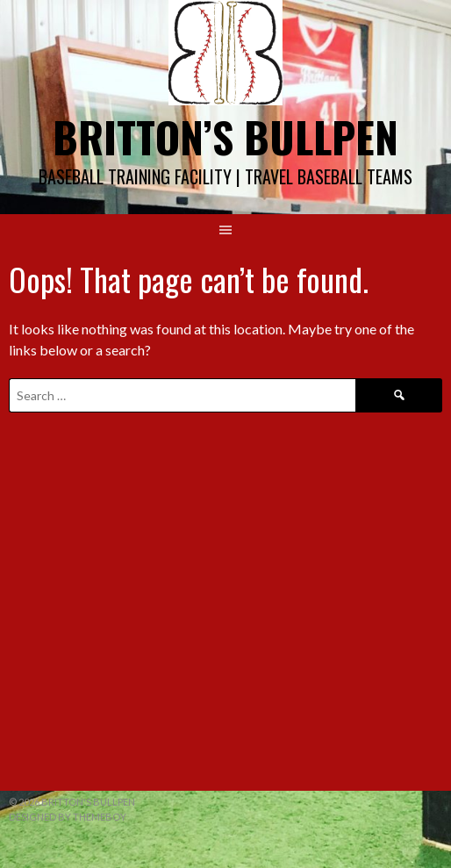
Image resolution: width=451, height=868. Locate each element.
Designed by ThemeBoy (68, 817)
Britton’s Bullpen (225, 136)
